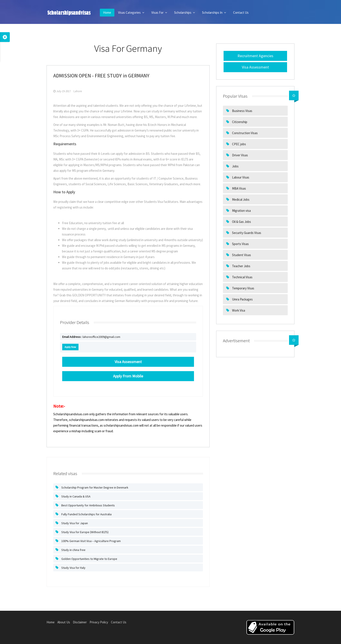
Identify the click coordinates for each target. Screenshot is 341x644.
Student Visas (241, 255)
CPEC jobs (239, 144)
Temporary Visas (243, 288)
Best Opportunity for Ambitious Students (88, 505)
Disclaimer (80, 622)
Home (107, 13)
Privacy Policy (99, 622)
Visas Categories (131, 13)
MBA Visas (239, 188)
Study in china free (73, 550)
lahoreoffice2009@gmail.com (91, 337)
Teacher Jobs (241, 266)
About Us (64, 622)
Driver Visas (240, 155)
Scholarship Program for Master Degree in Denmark (94, 487)
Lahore (78, 91)
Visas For (159, 13)
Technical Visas (242, 277)
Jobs (235, 166)
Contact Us (241, 13)
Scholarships (185, 13)
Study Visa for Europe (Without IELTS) (85, 532)
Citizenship (239, 122)
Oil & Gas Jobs (241, 222)
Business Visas (242, 111)
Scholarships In (214, 13)
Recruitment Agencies (255, 56)
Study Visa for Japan (74, 523)
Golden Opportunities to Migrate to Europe (89, 559)
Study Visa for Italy (73, 568)
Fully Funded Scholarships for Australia (86, 514)
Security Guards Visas (246, 233)
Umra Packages (242, 299)
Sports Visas (240, 244)
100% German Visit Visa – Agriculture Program (91, 541)
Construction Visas (245, 133)
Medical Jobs (240, 199)
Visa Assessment (255, 67)
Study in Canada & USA (76, 496)
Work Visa (238, 310)
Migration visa (241, 211)
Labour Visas (240, 177)
